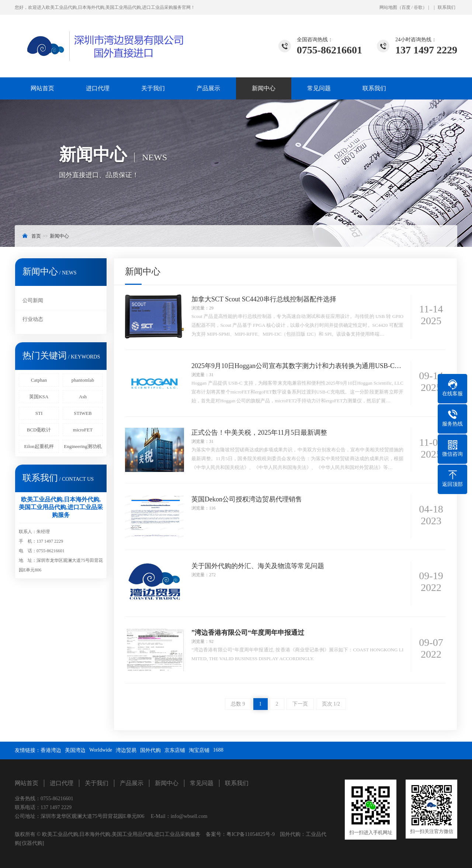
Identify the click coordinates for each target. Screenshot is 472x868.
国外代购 (150, 750)
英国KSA (39, 397)
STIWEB (83, 413)
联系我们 (447, 7)
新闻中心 (264, 88)
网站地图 (388, 7)
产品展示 (208, 88)
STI (39, 413)
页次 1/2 (331, 704)
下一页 (300, 704)
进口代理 (98, 88)
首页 (36, 236)
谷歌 (418, 7)
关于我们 (153, 88)
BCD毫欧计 (39, 430)
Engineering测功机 (83, 446)
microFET (83, 430)
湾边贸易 (126, 750)
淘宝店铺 (199, 750)
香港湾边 (51, 750)
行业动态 (33, 319)
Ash (83, 397)
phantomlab (83, 380)
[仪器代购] (32, 843)
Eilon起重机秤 (39, 446)
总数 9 (238, 704)
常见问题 (319, 88)
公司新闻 (33, 300)
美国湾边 (75, 750)
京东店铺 (175, 750)
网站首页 (42, 88)
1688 (218, 750)
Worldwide (101, 750)
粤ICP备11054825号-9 (251, 834)
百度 (406, 7)
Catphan (39, 380)
